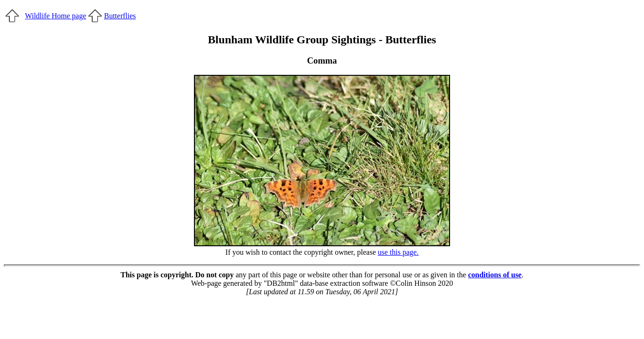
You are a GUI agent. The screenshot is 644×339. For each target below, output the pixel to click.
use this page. (398, 252)
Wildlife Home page (56, 16)
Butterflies (120, 16)
